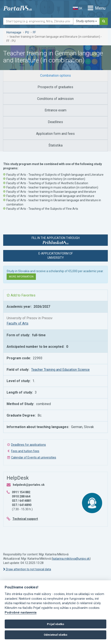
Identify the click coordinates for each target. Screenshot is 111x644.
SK (77, 8)
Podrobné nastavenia (21, 613)
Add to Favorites (21, 295)
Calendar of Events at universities (34, 457)
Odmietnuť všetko (55, 635)
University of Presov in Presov (30, 318)
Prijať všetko (55, 624)
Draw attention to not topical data (27, 569)
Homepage (14, 32)
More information (21, 277)
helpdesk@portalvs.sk (29, 485)
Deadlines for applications (28, 445)
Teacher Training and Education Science (60, 370)
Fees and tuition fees (25, 451)
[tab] (55, 76)
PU (27, 32)
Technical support (25, 519)
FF (34, 32)
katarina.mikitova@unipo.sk (71, 559)
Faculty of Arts (18, 323)
